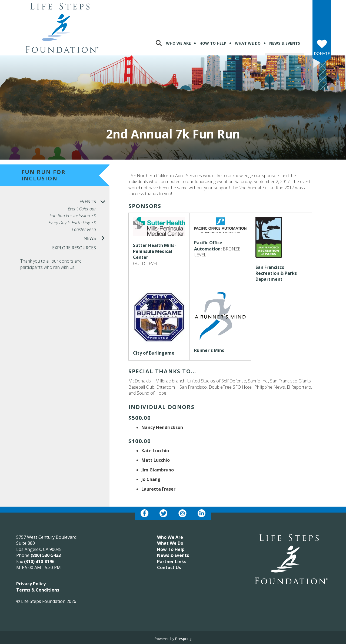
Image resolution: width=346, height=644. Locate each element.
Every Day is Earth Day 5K (72, 223)
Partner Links (172, 562)
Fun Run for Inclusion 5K (73, 216)
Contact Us (169, 567)
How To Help (213, 43)
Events (94, 202)
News (97, 238)
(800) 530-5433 (46, 555)
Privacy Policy (31, 584)
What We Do (248, 43)
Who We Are (178, 43)
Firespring (183, 639)
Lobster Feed (84, 229)
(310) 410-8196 (39, 562)
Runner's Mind (209, 350)
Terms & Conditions (38, 590)
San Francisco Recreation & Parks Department (276, 273)
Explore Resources (74, 248)
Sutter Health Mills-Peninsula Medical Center (154, 251)
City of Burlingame (154, 353)
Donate (322, 53)
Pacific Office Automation (208, 246)
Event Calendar (82, 209)
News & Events (285, 43)
